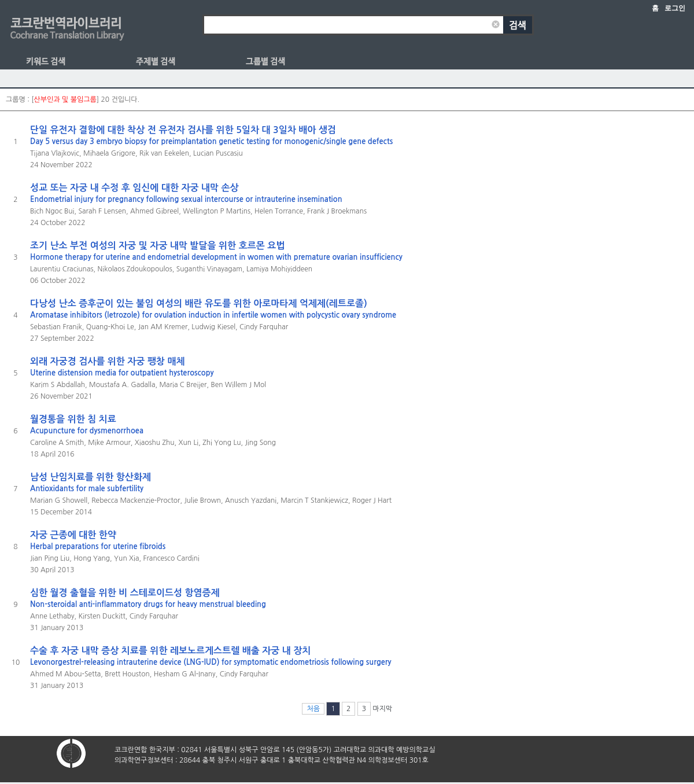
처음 (313, 709)
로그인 (675, 8)
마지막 (382, 709)
